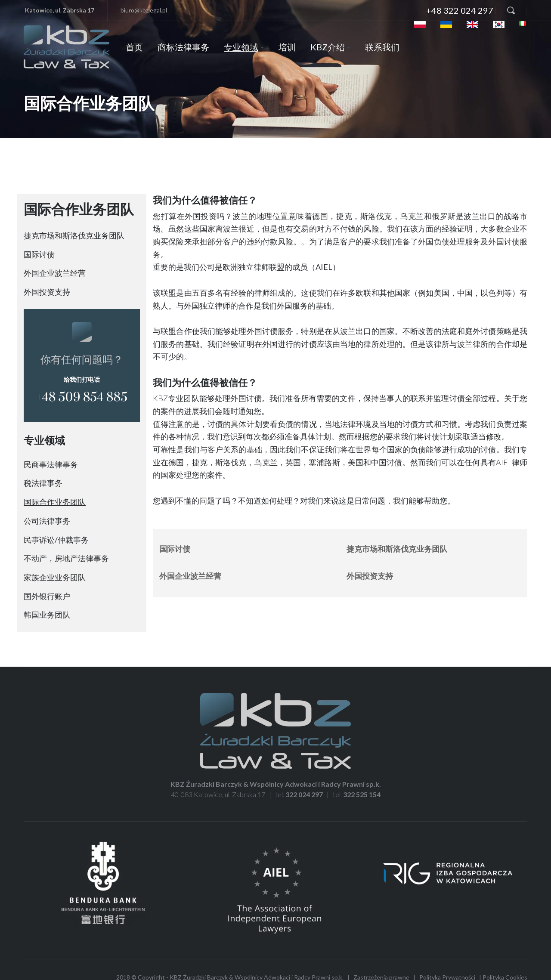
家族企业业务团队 (55, 577)
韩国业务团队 (47, 615)
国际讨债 (39, 254)
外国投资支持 (47, 292)
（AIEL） (324, 267)
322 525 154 (362, 794)
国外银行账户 (47, 596)
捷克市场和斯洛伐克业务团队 (74, 235)
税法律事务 (43, 483)
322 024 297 (304, 794)
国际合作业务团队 (55, 502)
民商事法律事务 (51, 464)
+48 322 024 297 (460, 10)
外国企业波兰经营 (55, 273)
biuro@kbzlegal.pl (144, 10)
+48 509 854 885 (82, 397)
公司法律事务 (47, 521)
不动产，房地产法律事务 (66, 558)
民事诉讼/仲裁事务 (56, 540)
